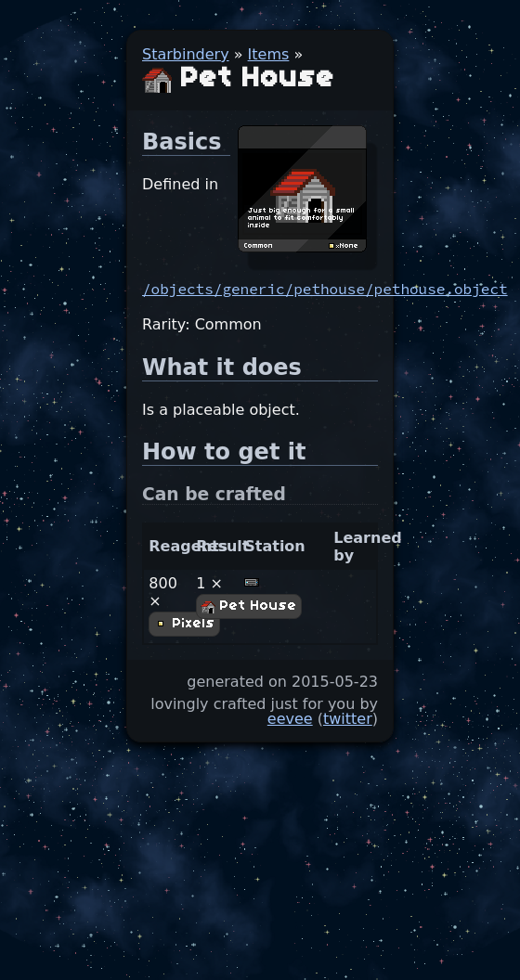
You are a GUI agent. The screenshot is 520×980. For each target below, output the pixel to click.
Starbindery (186, 54)
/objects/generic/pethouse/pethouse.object (325, 289)
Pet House (249, 606)
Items (269, 54)
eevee (290, 719)
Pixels (184, 624)
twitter (348, 719)
